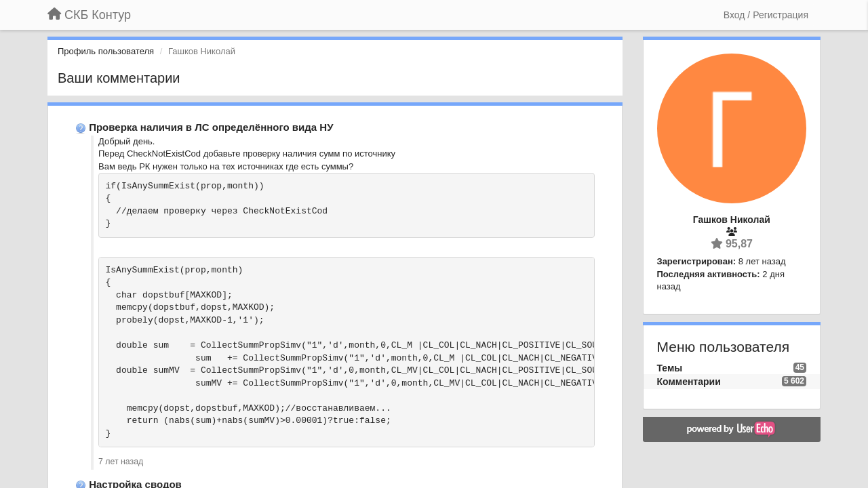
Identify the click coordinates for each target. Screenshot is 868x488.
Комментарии (689, 382)
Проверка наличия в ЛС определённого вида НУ (211, 127)
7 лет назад (121, 462)
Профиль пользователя (106, 51)
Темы (670, 368)
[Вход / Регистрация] (766, 15)
